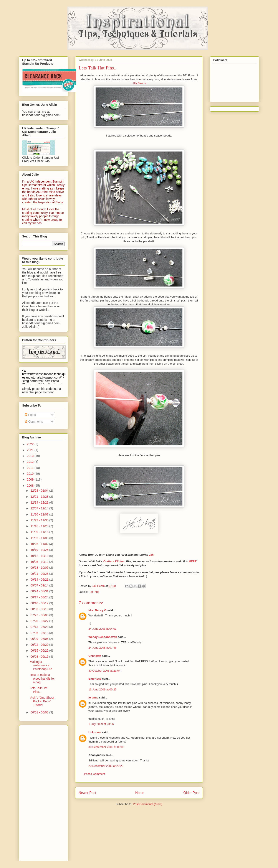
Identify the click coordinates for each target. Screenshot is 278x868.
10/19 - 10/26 (40, 550)
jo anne (93, 698)
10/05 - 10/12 (40, 562)
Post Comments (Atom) (148, 804)
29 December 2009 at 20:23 (106, 766)
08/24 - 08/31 (40, 591)
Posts (30, 415)
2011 (31, 468)
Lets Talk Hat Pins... (39, 690)
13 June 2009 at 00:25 (102, 689)
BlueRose (95, 679)
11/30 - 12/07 (40, 514)
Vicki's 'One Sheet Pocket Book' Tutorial (42, 701)
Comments (34, 422)
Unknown (95, 656)
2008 (31, 486)
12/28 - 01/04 (40, 491)
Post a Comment (95, 774)
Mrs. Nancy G (97, 610)
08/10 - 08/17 (40, 603)
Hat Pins (94, 592)
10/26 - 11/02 (40, 544)
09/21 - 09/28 (40, 574)
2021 (31, 450)
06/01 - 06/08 (40, 712)
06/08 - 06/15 (40, 657)
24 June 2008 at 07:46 (102, 648)
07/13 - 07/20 (40, 627)
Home (140, 793)
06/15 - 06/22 (40, 651)
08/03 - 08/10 (40, 609)
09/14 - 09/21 (40, 580)
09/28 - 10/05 (40, 568)
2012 (31, 462)
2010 (31, 474)
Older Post (191, 793)
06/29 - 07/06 (40, 639)
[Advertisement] (40, 792)
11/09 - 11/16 (40, 532)
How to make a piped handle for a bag (42, 679)
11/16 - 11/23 (40, 526)
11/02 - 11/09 (40, 538)
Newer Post (87, 793)
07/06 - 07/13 (40, 633)
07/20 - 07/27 (40, 621)
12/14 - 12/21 (40, 502)
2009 (31, 479)
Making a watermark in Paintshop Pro (41, 665)
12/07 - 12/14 (40, 508)
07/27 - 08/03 (40, 615)
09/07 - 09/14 (40, 585)
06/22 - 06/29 (40, 645)
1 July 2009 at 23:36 (101, 724)
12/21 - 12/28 (40, 497)
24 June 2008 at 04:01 (102, 629)
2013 (31, 456)
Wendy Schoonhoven (103, 637)
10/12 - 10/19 (40, 556)
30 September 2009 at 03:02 (106, 747)
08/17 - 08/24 (40, 597)
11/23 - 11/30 (40, 520)
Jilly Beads (139, 83)
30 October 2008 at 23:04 (104, 671)
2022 (31, 444)
